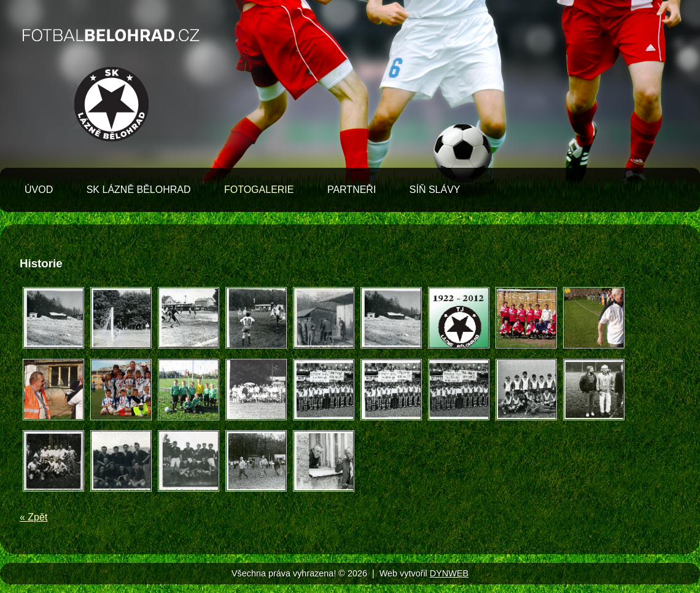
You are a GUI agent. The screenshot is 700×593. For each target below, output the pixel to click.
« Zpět (33, 517)
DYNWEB (449, 573)
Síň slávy (435, 190)
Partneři (352, 190)
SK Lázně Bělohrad (139, 190)
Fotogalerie (259, 190)
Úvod (39, 190)
